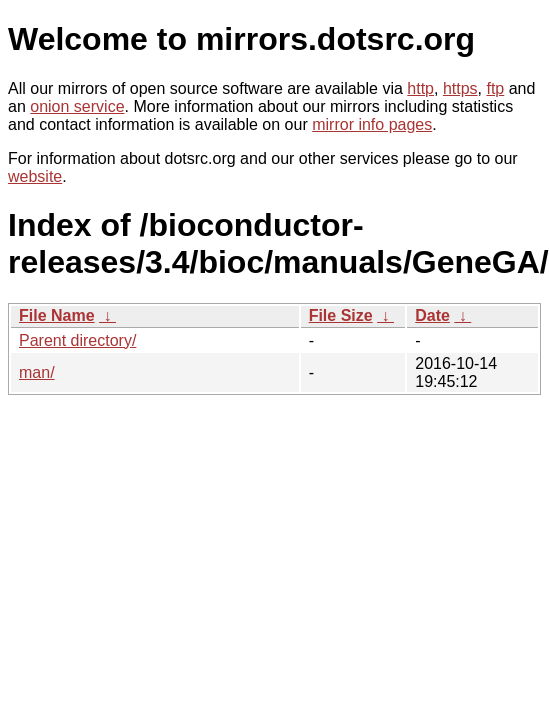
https (460, 88)
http (420, 88)
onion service (77, 106)
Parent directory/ (77, 340)
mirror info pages (372, 124)
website (35, 176)
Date (432, 315)
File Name (57, 315)
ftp (495, 88)
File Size (341, 315)
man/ (37, 372)
